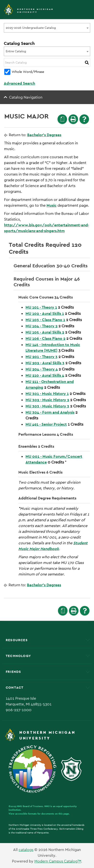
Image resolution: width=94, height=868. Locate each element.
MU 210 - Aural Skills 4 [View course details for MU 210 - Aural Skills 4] (45, 375)
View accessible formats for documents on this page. (39, 814)
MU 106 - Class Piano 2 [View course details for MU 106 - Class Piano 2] (45, 338)
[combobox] (47, 28)
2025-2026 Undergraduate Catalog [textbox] (31, 28)
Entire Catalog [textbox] (16, 51)
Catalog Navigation (26, 97)
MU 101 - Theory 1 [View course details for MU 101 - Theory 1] (41, 307)
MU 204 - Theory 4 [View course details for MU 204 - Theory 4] (42, 369)
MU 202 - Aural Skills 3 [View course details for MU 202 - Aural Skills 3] (45, 363)
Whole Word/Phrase (28, 72)
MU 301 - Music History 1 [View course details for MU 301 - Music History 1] (47, 394)
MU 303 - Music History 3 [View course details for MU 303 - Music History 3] (47, 406)
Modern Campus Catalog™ (58, 861)
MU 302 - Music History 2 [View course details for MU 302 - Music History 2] (47, 400)
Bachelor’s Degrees (44, 135)
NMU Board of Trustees (30, 806)
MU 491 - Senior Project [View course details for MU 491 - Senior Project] (46, 424)
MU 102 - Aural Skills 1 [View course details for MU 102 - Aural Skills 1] (45, 314)
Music (52, 205)
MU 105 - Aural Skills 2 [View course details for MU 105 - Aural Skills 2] (45, 332)
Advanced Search (19, 83)
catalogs (26, 850)
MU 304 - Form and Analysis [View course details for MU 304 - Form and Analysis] (50, 412)
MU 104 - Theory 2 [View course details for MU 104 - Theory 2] (42, 326)
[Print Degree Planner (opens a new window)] (62, 119)
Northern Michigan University (35, 11)
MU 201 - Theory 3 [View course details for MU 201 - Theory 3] (42, 357)
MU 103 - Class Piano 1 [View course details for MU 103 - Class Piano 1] (45, 320)
